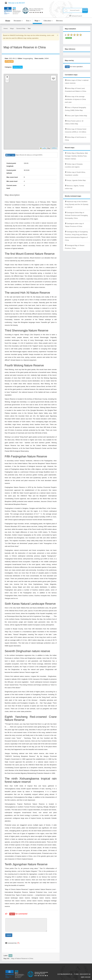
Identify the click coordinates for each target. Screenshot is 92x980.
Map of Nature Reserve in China (22, 958)
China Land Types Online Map (76, 116)
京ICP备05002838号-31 (65, 974)
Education (48, 21)
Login (67, 67)
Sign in (12, 914)
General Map (21, 28)
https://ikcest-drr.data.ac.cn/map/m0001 (29, 155)
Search (85, 10)
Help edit (9, 61)
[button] (7, 77)
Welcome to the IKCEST (17, 3)
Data (29, 21)
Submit (9, 935)
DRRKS (54, 148)
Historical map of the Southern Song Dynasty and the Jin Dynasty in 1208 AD (77, 204)
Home (8, 21)
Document (18, 21)
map (10, 956)
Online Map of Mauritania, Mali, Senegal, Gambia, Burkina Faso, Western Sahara (76, 156)
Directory (59, 21)
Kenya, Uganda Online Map (75, 180)
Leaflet (43, 148)
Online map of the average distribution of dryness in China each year (75, 99)
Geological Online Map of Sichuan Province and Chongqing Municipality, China (76, 215)
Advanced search (77, 16)
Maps (37, 21)
